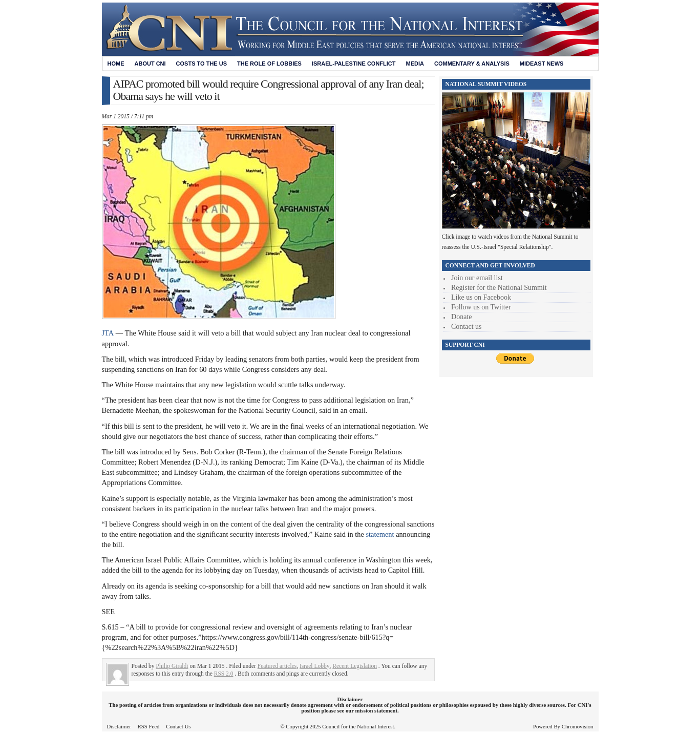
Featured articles (277, 666)
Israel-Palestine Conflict (354, 64)
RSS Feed (149, 726)
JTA (108, 333)
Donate (461, 317)
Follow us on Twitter (481, 307)
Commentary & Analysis (472, 64)
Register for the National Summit (499, 288)
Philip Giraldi (172, 666)
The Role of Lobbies (269, 64)
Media (415, 64)
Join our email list (477, 278)
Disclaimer (119, 726)
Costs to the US (201, 64)
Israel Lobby (315, 666)
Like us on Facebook (481, 297)
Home (116, 64)
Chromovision (578, 726)
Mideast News (542, 64)
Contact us (466, 327)
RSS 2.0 (224, 674)
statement (381, 534)
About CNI (150, 64)
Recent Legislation (355, 666)
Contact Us (178, 726)
